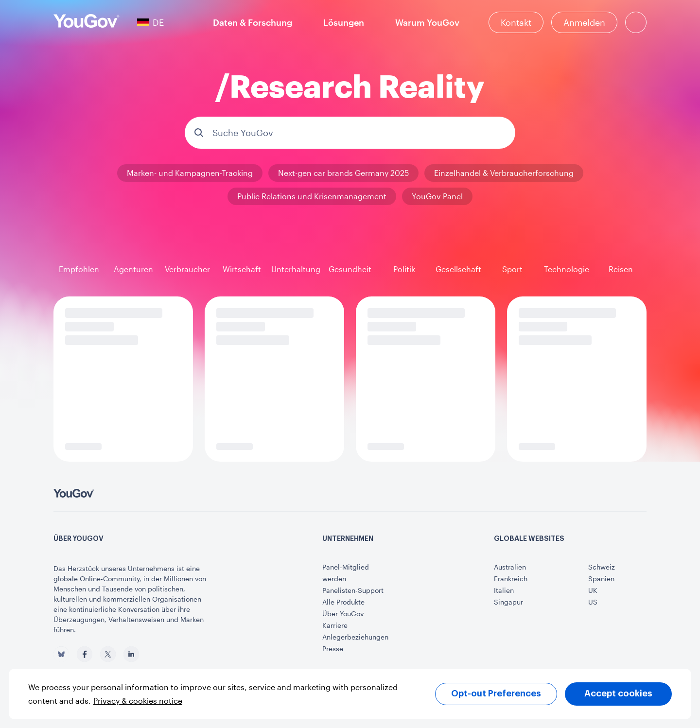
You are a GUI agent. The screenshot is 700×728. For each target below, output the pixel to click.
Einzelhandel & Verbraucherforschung (504, 173)
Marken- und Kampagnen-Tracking (190, 173)
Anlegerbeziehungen (355, 637)
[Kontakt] (516, 22)
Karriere (335, 625)
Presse (333, 649)
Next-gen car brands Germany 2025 (343, 173)
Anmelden (584, 22)
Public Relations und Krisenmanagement (312, 196)
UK (593, 590)
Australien (510, 567)
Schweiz (602, 567)
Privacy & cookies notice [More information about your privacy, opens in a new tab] (138, 701)
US (593, 602)
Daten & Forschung (253, 22)
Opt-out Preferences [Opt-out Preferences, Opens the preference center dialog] (496, 693)
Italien (504, 590)
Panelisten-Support (353, 590)
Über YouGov (343, 614)
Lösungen (344, 22)
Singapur (508, 602)
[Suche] (636, 22)
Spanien (601, 579)
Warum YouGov (427, 22)
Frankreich (511, 579)
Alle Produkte (343, 602)
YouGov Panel (437, 196)
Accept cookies (618, 693)
